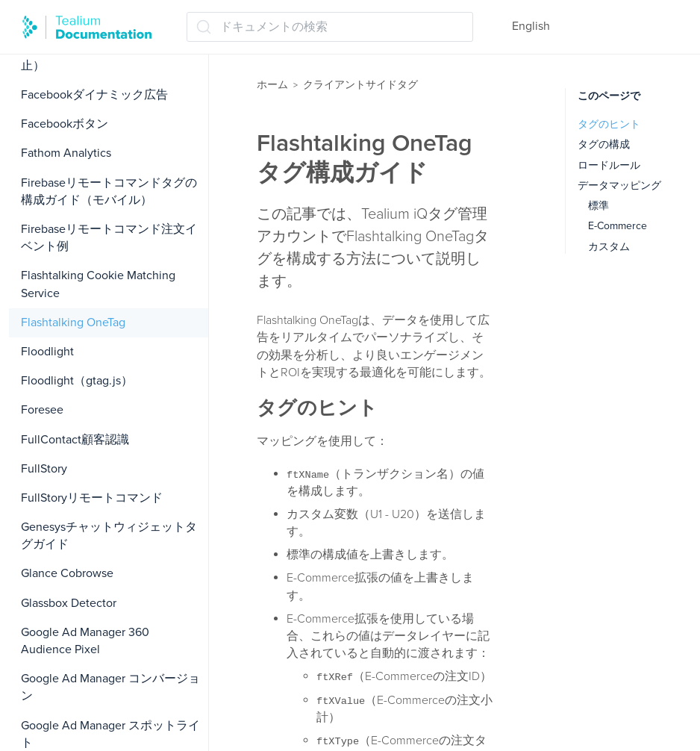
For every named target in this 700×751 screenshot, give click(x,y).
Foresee (42, 410)
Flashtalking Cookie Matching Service (98, 284)
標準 (599, 206)
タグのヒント (609, 124)
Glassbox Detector (69, 603)
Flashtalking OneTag (73, 322)
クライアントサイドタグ (360, 85)
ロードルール (609, 165)
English (531, 26)
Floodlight (47, 352)
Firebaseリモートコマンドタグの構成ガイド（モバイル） (109, 191)
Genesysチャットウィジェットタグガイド (109, 536)
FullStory (44, 469)
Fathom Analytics (66, 153)
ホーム (272, 85)
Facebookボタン (65, 124)
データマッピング (619, 186)
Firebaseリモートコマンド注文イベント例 (109, 238)
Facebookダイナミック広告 (94, 95)
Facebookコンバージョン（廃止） (100, 57)
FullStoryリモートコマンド (92, 498)
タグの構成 (604, 144)
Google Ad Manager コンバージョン (110, 687)
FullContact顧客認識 (75, 440)
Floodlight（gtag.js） (77, 381)
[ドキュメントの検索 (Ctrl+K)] (330, 27)
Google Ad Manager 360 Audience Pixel (85, 641)
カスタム (609, 247)
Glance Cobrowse (67, 573)
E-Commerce (618, 226)
